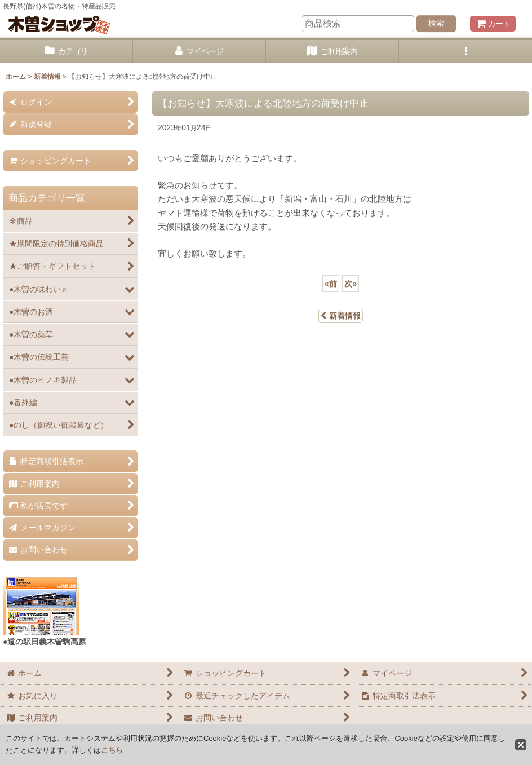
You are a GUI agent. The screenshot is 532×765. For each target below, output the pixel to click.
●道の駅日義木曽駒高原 (45, 642)
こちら (112, 750)
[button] (466, 52)
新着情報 (341, 316)
